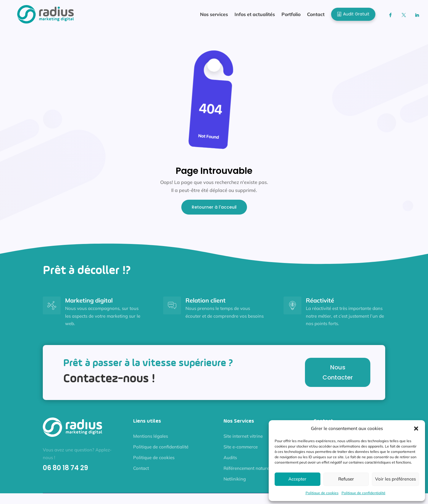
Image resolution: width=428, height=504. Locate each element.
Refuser (346, 479)
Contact (141, 471)
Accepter (297, 479)
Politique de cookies (322, 493)
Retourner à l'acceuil (214, 210)
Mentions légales (151, 439)
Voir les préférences (395, 479)
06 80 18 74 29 (65, 471)
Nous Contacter (338, 375)
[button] (416, 429)
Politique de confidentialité (364, 493)
